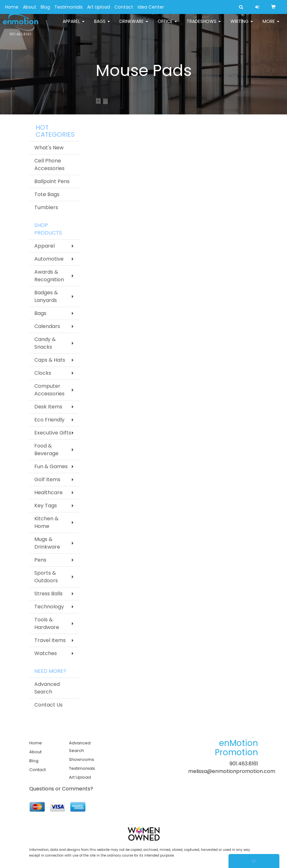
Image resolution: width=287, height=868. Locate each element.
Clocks (43, 373)
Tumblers (46, 207)
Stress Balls (48, 594)
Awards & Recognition (49, 276)
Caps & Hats (50, 360)
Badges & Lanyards (46, 296)
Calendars (47, 326)
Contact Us (48, 705)
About (30, 7)
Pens (40, 560)
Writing (242, 25)
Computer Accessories (49, 390)
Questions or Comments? (61, 789)
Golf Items (47, 479)
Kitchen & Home (46, 522)
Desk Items (48, 407)
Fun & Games (51, 466)
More (271, 25)
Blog (45, 7)
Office (167, 25)
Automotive (49, 259)
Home (12, 7)
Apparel (74, 25)
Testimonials (68, 7)
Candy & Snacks (45, 343)
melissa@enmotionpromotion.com (232, 771)
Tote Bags (47, 194)
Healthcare (48, 492)
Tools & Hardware (47, 623)
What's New (49, 148)
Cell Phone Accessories (49, 164)
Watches (46, 653)
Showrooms (82, 759)
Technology (49, 607)
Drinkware (134, 25)
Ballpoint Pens (52, 181)
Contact (124, 7)
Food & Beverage (46, 450)
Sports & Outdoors (46, 577)
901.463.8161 (244, 764)
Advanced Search (47, 688)
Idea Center (151, 7)
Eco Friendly (49, 420)
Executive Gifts (53, 433)
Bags (102, 25)
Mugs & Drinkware (47, 543)
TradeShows (204, 25)
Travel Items (50, 640)
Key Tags (46, 506)
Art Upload (99, 7)
